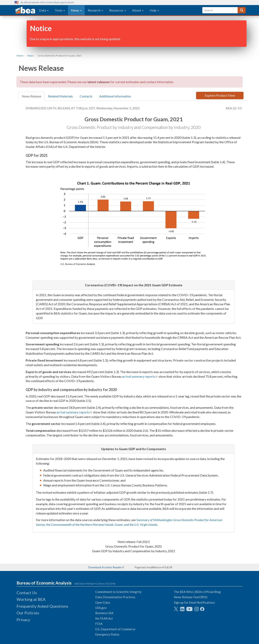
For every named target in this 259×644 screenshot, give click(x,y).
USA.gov (101, 608)
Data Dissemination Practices (115, 597)
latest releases (99, 82)
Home (20, 56)
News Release (31, 96)
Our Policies (28, 613)
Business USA (104, 613)
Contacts (86, 96)
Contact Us (27, 593)
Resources (118, 10)
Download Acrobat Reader (105, 567)
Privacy (23, 620)
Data (44, 10)
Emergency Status (107, 634)
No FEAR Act (104, 618)
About (138, 10)
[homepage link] (25, 10)
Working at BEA (31, 599)
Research (95, 10)
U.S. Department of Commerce (115, 629)
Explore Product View (220, 95)
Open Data (103, 602)
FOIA (99, 624)
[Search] (242, 10)
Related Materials (60, 96)
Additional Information (115, 96)
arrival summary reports (139, 376)
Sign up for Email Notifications (194, 602)
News (76, 10)
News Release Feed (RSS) (191, 597)
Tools (60, 10)
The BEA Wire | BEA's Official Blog (197, 592)
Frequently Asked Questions (42, 606)
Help (154, 10)
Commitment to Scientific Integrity (118, 592)
